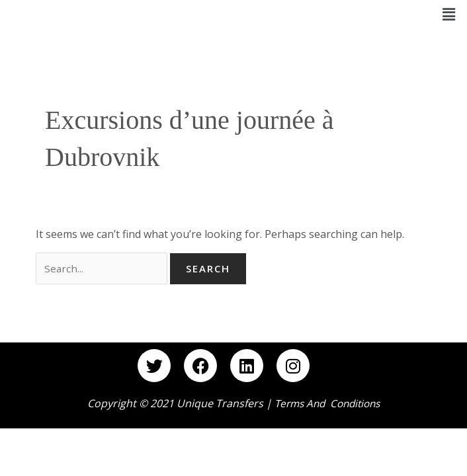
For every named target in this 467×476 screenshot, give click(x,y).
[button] (449, 14)
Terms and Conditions (327, 405)
